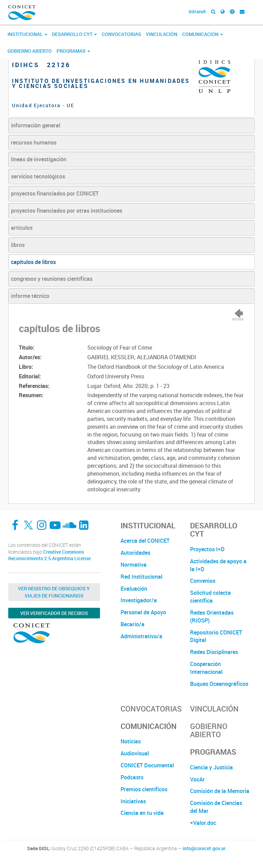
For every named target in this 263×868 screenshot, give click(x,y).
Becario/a (133, 624)
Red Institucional (141, 577)
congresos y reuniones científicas (52, 279)
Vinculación (162, 34)
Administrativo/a (141, 636)
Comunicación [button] (203, 34)
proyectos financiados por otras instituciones (67, 211)
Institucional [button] (27, 34)
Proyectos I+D (207, 549)
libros (18, 245)
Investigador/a (139, 600)
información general (36, 125)
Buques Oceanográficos (219, 684)
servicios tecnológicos (38, 176)
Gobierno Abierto (30, 51)
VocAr (197, 779)
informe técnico (30, 296)
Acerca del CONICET (145, 541)
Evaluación (134, 589)
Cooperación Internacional (206, 668)
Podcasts (132, 777)
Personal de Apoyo (143, 612)
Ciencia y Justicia (211, 767)
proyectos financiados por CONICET (55, 193)
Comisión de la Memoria (220, 791)
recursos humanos (34, 142)
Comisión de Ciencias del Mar (216, 807)
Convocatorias (121, 34)
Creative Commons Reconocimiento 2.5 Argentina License (49, 555)
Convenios (203, 581)
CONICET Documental (147, 765)
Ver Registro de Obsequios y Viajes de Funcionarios (54, 592)
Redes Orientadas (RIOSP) (212, 617)
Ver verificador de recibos (54, 613)
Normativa (134, 565)
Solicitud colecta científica (210, 597)
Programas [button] (73, 51)
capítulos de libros (33, 262)
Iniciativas (133, 801)
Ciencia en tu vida (142, 813)
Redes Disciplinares (214, 652)
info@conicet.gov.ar (204, 848)
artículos (22, 228)
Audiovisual (135, 753)
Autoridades (135, 553)
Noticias (131, 741)
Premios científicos (144, 789)
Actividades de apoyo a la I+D (218, 565)
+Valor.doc (203, 823)
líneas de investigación (39, 159)
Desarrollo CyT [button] (74, 34)
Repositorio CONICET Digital (216, 636)
